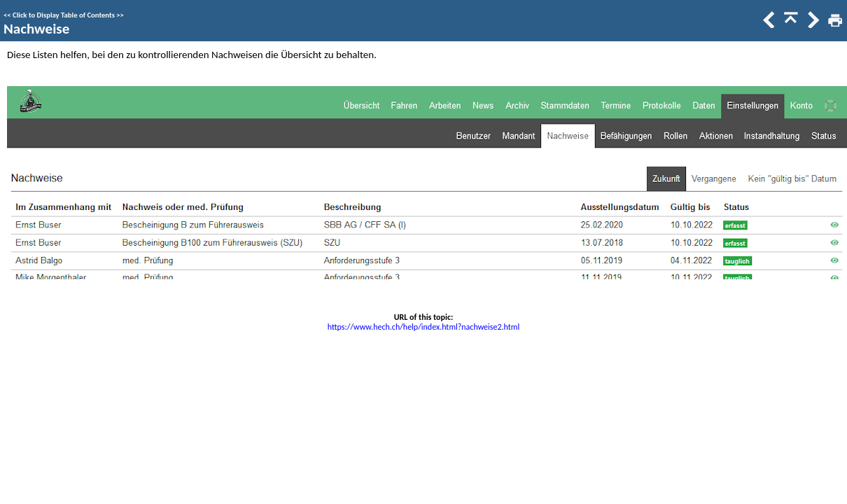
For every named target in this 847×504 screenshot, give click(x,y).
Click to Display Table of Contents (64, 15)
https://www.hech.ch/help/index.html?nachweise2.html (423, 327)
